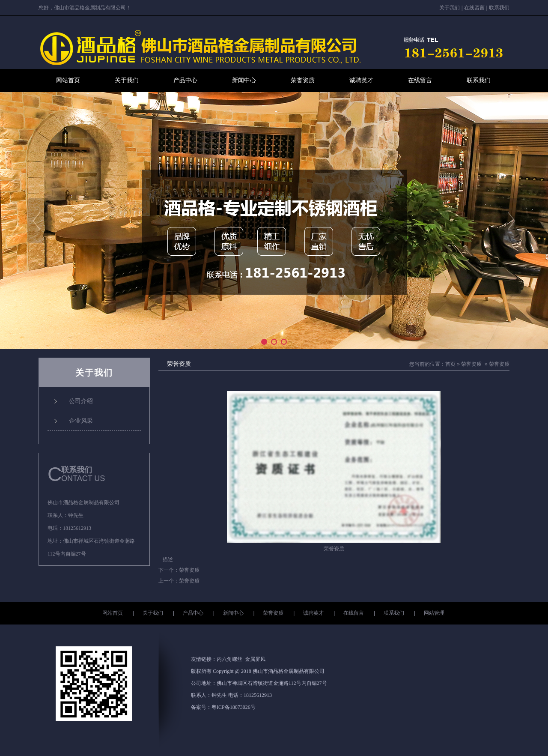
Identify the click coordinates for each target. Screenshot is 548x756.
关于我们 (450, 8)
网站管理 (434, 613)
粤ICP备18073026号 (234, 707)
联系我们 (499, 8)
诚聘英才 (361, 80)
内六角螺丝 (229, 659)
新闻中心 (244, 80)
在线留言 (474, 8)
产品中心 (185, 80)
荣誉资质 (303, 80)
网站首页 (68, 80)
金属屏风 (255, 659)
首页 (450, 364)
